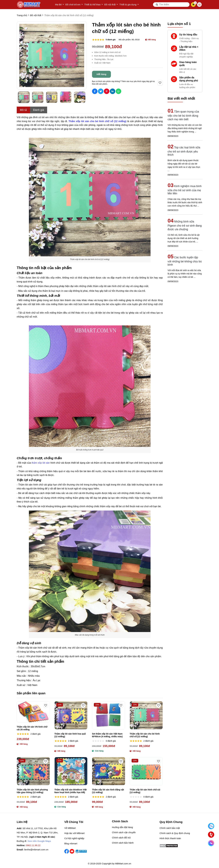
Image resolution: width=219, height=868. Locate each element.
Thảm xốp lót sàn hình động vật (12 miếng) (108, 791)
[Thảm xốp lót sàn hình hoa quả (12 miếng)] (71, 715)
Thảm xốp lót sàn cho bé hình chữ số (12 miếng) (145, 735)
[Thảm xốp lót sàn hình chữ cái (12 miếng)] (146, 771)
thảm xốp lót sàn (41, 463)
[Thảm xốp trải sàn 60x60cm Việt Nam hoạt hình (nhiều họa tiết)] (71, 771)
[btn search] (157, 5)
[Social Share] (95, 91)
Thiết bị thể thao (94, 5)
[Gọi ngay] (211, 835)
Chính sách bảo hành (123, 843)
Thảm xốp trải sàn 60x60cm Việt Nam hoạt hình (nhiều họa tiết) (71, 791)
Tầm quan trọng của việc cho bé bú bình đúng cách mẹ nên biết (183, 115)
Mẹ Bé (60, 5)
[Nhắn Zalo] (211, 826)
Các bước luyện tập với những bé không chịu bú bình (185, 261)
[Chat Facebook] (211, 843)
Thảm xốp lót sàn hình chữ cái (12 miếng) (145, 791)
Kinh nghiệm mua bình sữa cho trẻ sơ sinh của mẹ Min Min (185, 190)
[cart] (193, 5)
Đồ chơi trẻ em (74, 5)
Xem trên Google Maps (39, 841)
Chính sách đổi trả (121, 838)
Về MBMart (70, 828)
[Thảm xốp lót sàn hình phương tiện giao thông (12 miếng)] (33, 771)
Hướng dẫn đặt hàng (122, 827)
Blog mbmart (71, 843)
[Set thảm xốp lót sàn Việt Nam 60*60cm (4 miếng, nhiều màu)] (109, 715)
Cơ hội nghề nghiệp (74, 838)
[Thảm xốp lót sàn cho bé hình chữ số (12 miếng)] (97, 121)
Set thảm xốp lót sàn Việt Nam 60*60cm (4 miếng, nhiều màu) (107, 735)
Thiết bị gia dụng (129, 5)
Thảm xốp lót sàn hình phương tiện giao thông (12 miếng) (32, 791)
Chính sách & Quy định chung (175, 833)
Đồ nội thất (111, 5)
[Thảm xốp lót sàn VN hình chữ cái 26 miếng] (33, 712)
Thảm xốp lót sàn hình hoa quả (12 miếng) (70, 735)
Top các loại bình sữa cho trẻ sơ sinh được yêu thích (184, 151)
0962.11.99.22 (33, 845)
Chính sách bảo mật (170, 828)
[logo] (29, 5)
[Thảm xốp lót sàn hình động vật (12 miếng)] (109, 771)
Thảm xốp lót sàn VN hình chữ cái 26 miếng (32, 728)
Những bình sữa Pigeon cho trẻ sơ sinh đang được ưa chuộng (185, 225)
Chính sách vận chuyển (124, 832)
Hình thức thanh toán (170, 838)
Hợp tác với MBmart (74, 833)
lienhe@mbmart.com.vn (36, 850)
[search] (171, 5)
